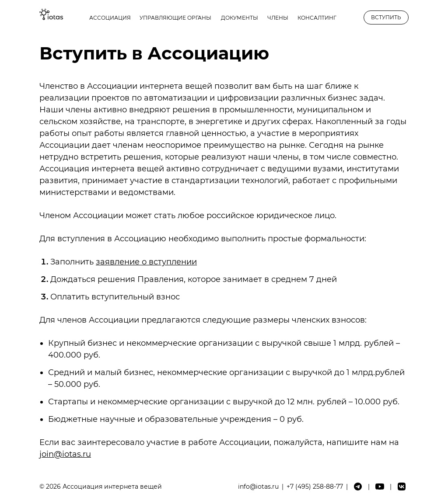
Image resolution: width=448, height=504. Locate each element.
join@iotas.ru (65, 454)
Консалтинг (317, 18)
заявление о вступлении (146, 262)
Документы (240, 18)
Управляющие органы (175, 18)
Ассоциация (110, 18)
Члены (278, 18)
